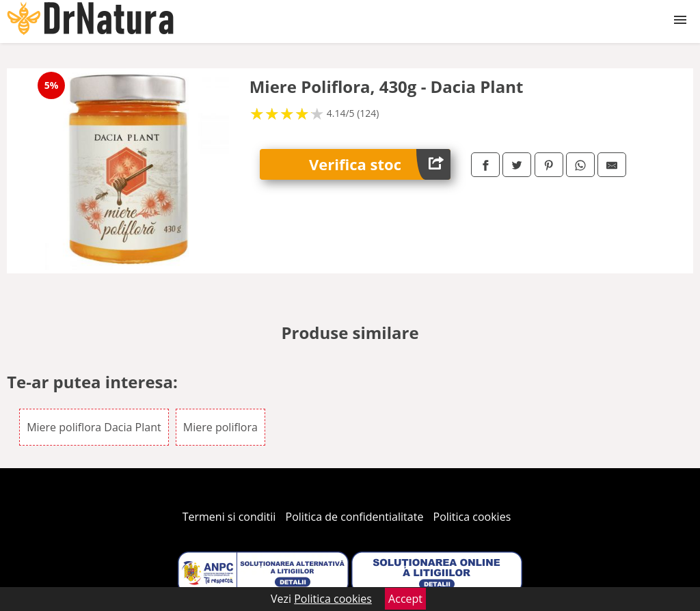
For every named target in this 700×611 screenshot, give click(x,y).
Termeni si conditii (229, 517)
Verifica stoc (380, 164)
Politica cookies (472, 517)
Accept (405, 599)
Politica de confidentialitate (355, 517)
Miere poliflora (220, 427)
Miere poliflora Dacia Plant (94, 427)
